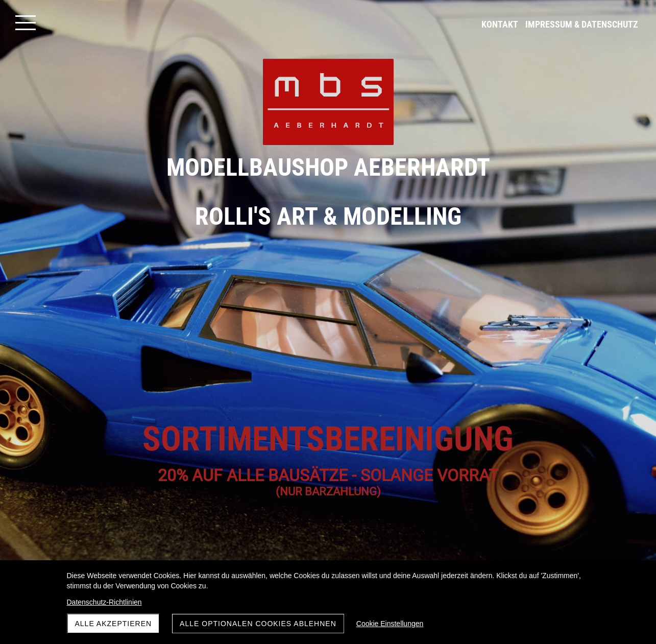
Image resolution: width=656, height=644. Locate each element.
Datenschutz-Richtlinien (104, 602)
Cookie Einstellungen (390, 624)
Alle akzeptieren (114, 624)
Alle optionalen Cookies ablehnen (258, 624)
